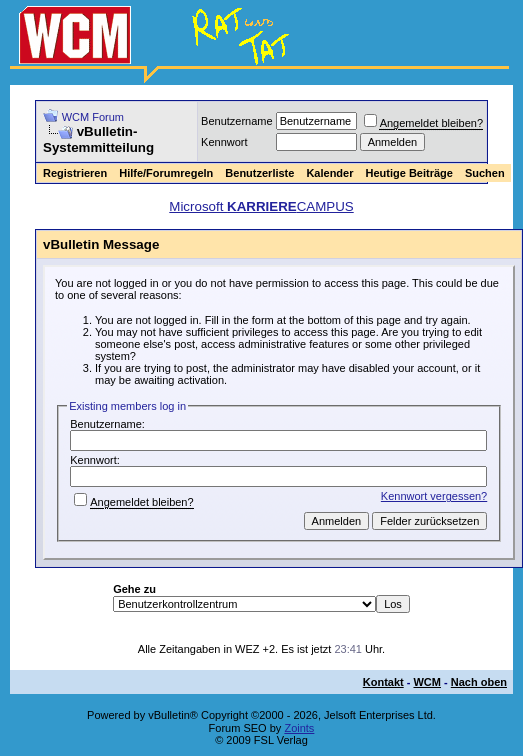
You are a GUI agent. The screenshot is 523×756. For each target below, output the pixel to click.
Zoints (299, 728)
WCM (427, 682)
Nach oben (479, 682)
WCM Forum (93, 117)
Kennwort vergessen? (434, 496)
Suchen (485, 173)
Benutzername (237, 121)
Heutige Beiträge (408, 173)
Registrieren (75, 173)
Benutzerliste (259, 173)
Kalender (329, 173)
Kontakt (383, 682)
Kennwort (224, 142)
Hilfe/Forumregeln (166, 173)
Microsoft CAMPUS (261, 206)
